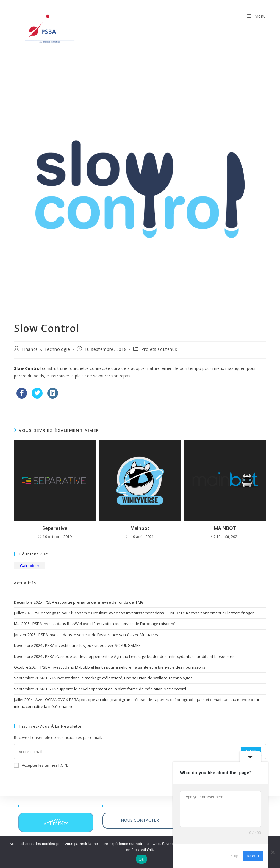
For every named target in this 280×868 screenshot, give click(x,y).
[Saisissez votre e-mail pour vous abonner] (140, 751)
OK (141, 859)
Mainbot (140, 528)
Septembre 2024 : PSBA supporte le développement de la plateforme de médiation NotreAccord (100, 689)
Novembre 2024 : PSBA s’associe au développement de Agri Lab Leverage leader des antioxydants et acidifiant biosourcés (124, 656)
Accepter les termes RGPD (41, 765)
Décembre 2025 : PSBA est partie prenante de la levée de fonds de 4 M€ (79, 602)
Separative (55, 528)
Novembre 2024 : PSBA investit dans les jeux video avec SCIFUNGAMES (77, 645)
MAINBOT (225, 528)
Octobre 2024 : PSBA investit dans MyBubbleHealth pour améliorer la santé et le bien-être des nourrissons (110, 667)
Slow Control (27, 368)
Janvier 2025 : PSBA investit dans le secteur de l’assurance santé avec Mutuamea (87, 635)
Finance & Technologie (46, 349)
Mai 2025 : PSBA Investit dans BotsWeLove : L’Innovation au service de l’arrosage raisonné (95, 624)
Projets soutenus (159, 349)
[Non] (273, 852)
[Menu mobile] (257, 16)
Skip (235, 856)
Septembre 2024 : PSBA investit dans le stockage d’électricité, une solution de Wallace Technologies (103, 678)
